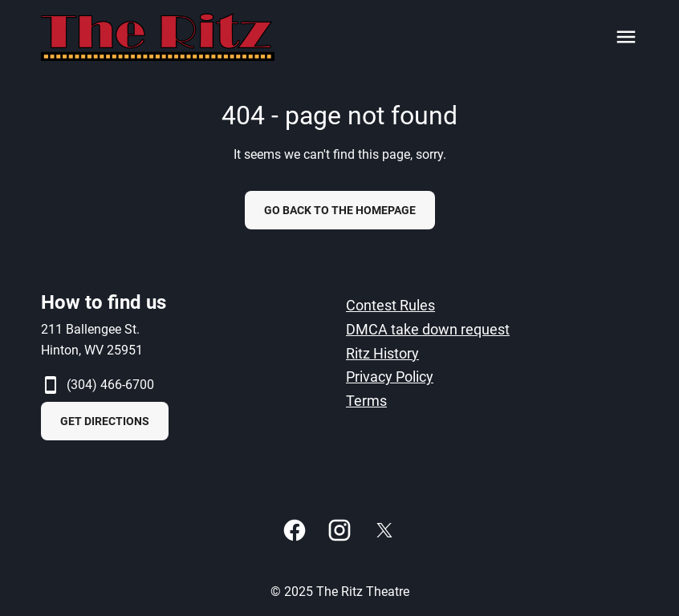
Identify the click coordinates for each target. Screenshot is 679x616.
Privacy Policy (390, 377)
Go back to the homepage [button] (340, 210)
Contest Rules (390, 305)
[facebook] (295, 530)
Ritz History (382, 353)
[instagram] (339, 530)
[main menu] (626, 37)
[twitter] (384, 530)
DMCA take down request (428, 329)
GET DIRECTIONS (105, 421)
